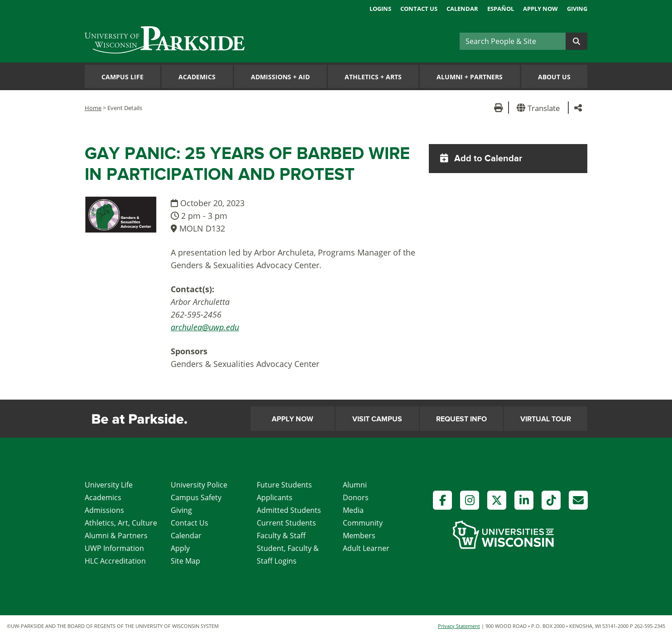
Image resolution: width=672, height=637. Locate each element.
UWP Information (114, 548)
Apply (180, 548)
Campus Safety (196, 497)
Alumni (355, 485)
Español (501, 9)
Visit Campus (377, 419)
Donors (356, 497)
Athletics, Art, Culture (121, 523)
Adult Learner (366, 548)
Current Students (286, 523)
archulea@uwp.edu (205, 327)
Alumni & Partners (116, 536)
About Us (554, 77)
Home (93, 108)
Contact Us (419, 9)
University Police (199, 485)
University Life (109, 485)
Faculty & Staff (281, 536)
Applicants (275, 497)
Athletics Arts (373, 77)
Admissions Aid (280, 77)
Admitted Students (289, 510)
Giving (577, 9)
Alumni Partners (470, 77)
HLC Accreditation (115, 561)
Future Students (284, 485)
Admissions (104, 510)
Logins (380, 9)
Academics (197, 77)
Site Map (185, 561)
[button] (540, 108)
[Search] (513, 41)
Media (353, 510)
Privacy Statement (459, 626)
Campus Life (122, 77)
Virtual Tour (546, 419)
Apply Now (540, 9)
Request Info (461, 419)
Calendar (462, 9)
